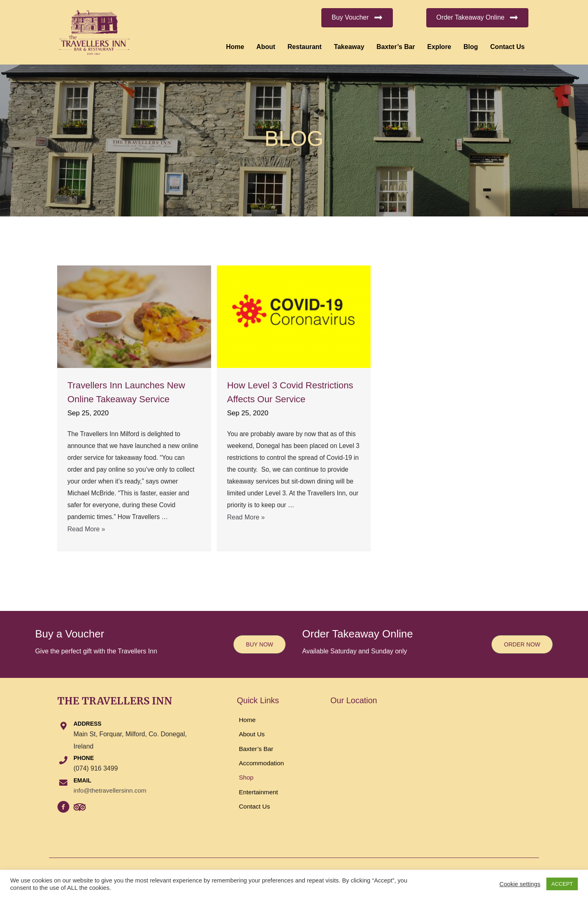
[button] (357, 18)
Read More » (86, 531)
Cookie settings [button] (520, 884)
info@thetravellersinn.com (111, 790)
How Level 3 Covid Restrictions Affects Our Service (278, 399)
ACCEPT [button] (562, 884)
